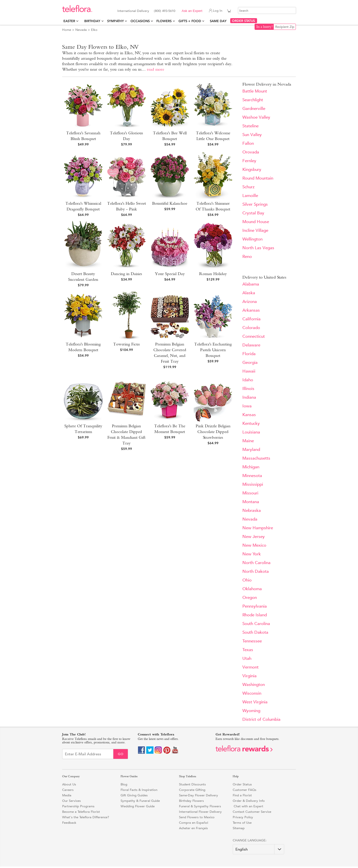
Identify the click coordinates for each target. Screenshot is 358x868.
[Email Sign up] (88, 754)
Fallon (248, 143)
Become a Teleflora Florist (81, 812)
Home (67, 30)
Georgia (250, 362)
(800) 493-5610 (165, 11)
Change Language (249, 840)
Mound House (256, 222)
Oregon (250, 598)
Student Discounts (192, 784)
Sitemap (239, 828)
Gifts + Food (190, 21)
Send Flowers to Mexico (197, 817)
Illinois (248, 389)
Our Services (71, 801)
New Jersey (254, 537)
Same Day (219, 21)
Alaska (249, 293)
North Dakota (256, 571)
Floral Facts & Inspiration (139, 790)
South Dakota (255, 632)
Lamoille (250, 196)
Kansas (249, 415)
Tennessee (252, 641)
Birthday (92, 21)
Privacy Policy (243, 817)
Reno (247, 257)
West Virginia (255, 702)
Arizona (250, 302)
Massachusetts (256, 458)
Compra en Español (194, 823)
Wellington (252, 239)
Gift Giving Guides (134, 795)
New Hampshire (258, 528)
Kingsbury (252, 169)
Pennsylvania (255, 606)
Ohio (247, 580)
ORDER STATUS (243, 21)
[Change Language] (258, 849)
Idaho (248, 380)
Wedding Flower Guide (138, 806)
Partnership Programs (78, 806)
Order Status (242, 784)
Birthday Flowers (191, 801)
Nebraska (252, 510)
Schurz (248, 187)
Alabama (251, 284)
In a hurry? (265, 27)
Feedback (69, 823)
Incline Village (255, 230)
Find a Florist (242, 795)
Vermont (250, 667)
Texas (248, 650)
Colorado (251, 328)
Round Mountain (258, 178)
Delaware (251, 345)
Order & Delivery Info (249, 801)
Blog (124, 784)
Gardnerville (254, 109)
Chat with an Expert (248, 806)
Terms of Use (242, 823)
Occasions (140, 21)
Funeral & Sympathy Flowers (200, 806)
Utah (247, 658)
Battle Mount (255, 91)
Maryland (251, 450)
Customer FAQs (245, 790)
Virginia (249, 676)
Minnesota (252, 476)
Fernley (249, 161)
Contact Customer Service (252, 812)
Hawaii (249, 371)
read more (156, 69)
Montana (251, 502)
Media (67, 795)
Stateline (250, 126)
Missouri (250, 493)
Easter (69, 21)
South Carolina (256, 624)
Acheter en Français (193, 828)
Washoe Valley (256, 117)
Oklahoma (252, 589)
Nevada (81, 30)
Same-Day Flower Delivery (199, 795)
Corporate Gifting (192, 790)
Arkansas (251, 310)
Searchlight (253, 100)
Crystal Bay (253, 213)
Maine (248, 441)
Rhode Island (255, 615)
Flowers (164, 21)
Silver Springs (255, 204)
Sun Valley (252, 135)
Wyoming (251, 711)
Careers (68, 790)
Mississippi (253, 484)
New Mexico (254, 545)
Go (121, 754)
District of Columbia (261, 719)
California (251, 319)
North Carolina (256, 563)
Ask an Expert (192, 11)
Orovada (251, 152)
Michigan (251, 467)
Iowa (247, 406)
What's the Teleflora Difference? (86, 817)
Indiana (249, 397)
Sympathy (115, 21)
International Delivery (133, 11)
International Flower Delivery (200, 812)
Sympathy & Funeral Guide (140, 801)
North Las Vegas (258, 248)
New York (252, 554)
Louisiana (251, 432)
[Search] (267, 10)
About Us (69, 784)
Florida (249, 354)
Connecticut (254, 336)
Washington (254, 685)
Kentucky (251, 423)
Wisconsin (252, 693)
